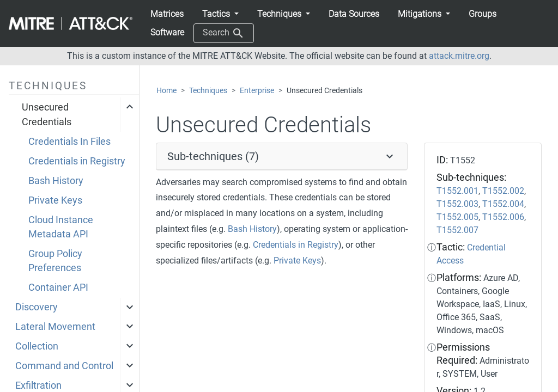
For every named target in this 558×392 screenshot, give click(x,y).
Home (166, 91)
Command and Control (64, 366)
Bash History (56, 181)
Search (224, 33)
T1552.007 (457, 230)
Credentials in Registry (77, 161)
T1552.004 (503, 204)
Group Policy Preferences (55, 261)
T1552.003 (457, 204)
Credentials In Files (69, 142)
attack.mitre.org (459, 56)
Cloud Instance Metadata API (61, 227)
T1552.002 (503, 191)
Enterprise (257, 91)
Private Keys (55, 200)
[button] (220, 14)
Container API (58, 287)
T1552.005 (457, 217)
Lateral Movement (55, 327)
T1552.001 (457, 191)
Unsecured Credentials (47, 114)
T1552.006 (503, 217)
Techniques (208, 91)
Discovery (37, 307)
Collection (37, 346)
